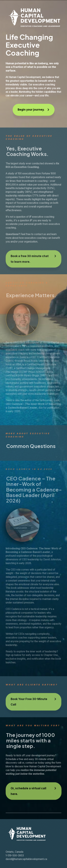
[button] (34, 110)
